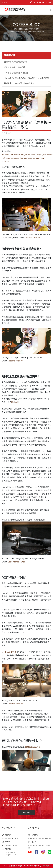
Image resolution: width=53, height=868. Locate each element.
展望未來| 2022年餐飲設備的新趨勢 (19, 83)
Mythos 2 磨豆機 (9, 652)
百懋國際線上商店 (33, 747)
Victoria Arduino (33, 238)
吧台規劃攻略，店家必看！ (15, 67)
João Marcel (14, 562)
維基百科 (15, 402)
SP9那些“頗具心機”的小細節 (16, 73)
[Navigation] (50, 10)
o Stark (23, 562)
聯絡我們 (26, 813)
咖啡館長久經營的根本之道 (15, 62)
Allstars (44, 866)
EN (6, 3)
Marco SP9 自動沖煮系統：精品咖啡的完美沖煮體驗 (26, 78)
